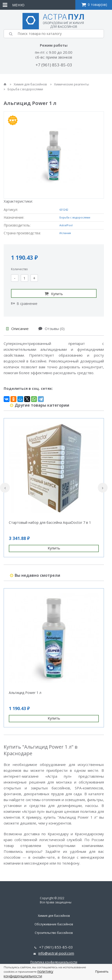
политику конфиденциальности (28, 974)
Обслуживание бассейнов (54, 924)
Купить (54, 294)
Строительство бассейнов (54, 933)
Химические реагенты (70, 84)
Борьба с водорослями (23, 89)
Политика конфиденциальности (54, 962)
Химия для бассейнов (29, 84)
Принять (102, 972)
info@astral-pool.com (56, 953)
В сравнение (24, 304)
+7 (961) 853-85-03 (54, 65)
